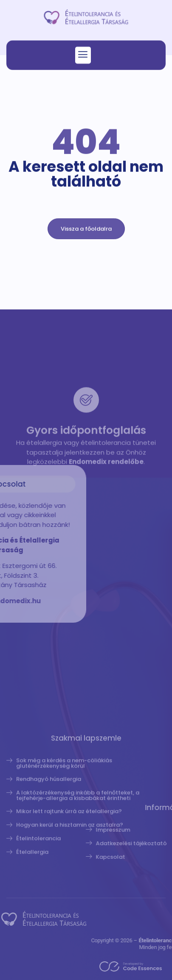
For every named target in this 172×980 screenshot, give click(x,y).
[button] (83, 57)
